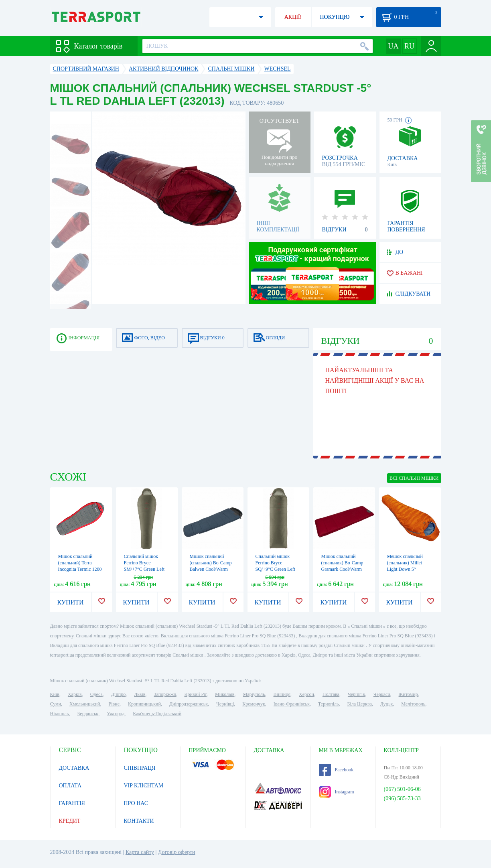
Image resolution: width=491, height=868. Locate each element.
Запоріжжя (165, 694)
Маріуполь (254, 694)
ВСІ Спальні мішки (414, 478)
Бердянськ (88, 714)
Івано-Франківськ (292, 704)
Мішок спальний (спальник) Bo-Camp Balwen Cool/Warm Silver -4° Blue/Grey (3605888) (211, 569)
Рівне (114, 704)
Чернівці (225, 704)
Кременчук (254, 704)
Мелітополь (413, 704)
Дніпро (118, 694)
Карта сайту (140, 852)
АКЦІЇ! (293, 17)
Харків (75, 694)
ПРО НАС (136, 803)
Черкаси (382, 694)
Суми (56, 704)
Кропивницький (144, 704)
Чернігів (356, 694)
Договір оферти (177, 852)
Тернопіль (329, 704)
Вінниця (282, 694)
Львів (140, 694)
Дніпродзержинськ (189, 704)
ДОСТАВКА (74, 768)
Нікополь (60, 714)
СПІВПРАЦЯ (140, 768)
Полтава (331, 694)
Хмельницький (85, 704)
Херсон (306, 694)
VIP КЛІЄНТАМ (144, 786)
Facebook (336, 770)
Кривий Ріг (196, 694)
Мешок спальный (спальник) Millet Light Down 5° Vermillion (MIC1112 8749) (408, 569)
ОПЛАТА (70, 786)
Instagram (337, 792)
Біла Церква (360, 704)
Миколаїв (225, 694)
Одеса (96, 694)
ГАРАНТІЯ (72, 803)
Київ (55, 694)
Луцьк (387, 704)
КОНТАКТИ (139, 821)
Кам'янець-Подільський (157, 714)
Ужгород (116, 714)
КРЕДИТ (70, 821)
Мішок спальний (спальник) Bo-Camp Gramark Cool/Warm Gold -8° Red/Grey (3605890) (342, 569)
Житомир (408, 694)
